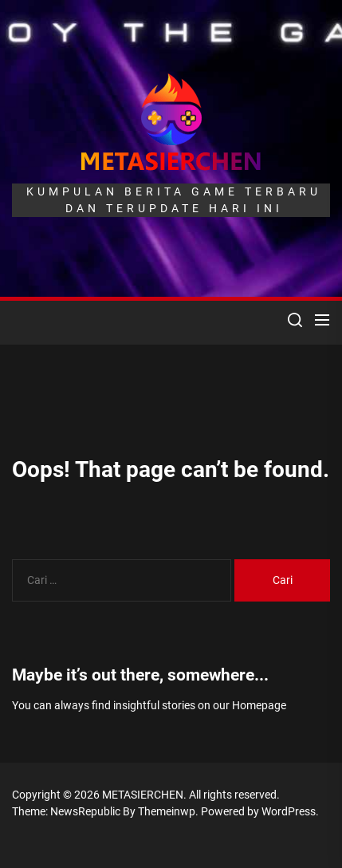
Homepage (259, 705)
